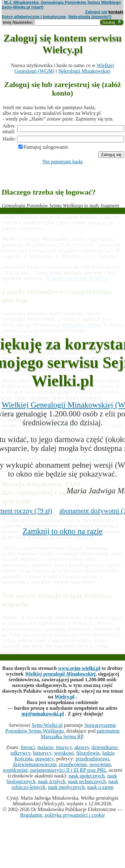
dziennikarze (105, 747)
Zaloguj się (96, 12)
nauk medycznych (66, 787)
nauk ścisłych (52, 781)
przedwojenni (73, 764)
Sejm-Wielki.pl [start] (23, 7)
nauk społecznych (87, 776)
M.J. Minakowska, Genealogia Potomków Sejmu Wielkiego (62, 2)
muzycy (64, 747)
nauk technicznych (87, 781)
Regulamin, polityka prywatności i (62, 815)
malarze (46, 747)
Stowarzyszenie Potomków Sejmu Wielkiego (61, 728)
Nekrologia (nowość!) (90, 17)
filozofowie (88, 753)
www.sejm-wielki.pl (79, 668)
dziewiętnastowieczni (35, 764)
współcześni (15, 770)
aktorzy (82, 747)
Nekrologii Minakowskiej (85, 71)
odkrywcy (20, 753)
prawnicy (45, 759)
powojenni (100, 764)
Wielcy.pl (65, 697)
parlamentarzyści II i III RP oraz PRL (68, 770)
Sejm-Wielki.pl (47, 725)
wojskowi (64, 753)
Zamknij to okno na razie (62, 531)
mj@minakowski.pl (43, 714)
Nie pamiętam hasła (62, 162)
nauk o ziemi (100, 787)
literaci (28, 747)
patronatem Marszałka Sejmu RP (80, 734)
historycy (42, 753)
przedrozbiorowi (92, 759)
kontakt (116, 12)
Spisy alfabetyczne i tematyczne (34, 17)
